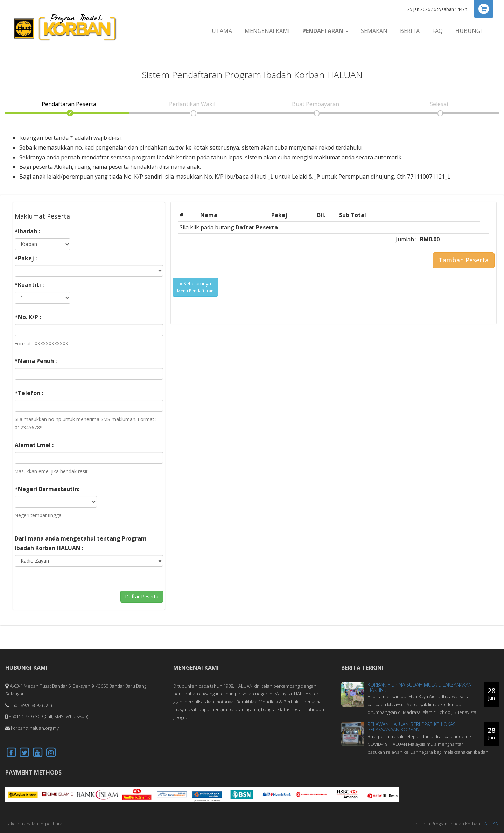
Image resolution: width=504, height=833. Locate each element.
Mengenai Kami (267, 31)
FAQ (437, 31)
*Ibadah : (27, 231)
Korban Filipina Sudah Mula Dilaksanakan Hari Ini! (420, 687)
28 (491, 694)
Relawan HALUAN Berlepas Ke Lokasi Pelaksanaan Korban (412, 727)
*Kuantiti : (29, 285)
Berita (410, 31)
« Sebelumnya (195, 287)
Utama (222, 31)
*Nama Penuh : (36, 361)
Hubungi (469, 31)
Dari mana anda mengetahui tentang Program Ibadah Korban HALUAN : (81, 543)
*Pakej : (26, 258)
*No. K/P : (28, 317)
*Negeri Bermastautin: (47, 489)
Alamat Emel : (34, 445)
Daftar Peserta (142, 596)
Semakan (374, 31)
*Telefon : (29, 393)
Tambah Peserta (464, 260)
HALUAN (490, 824)
